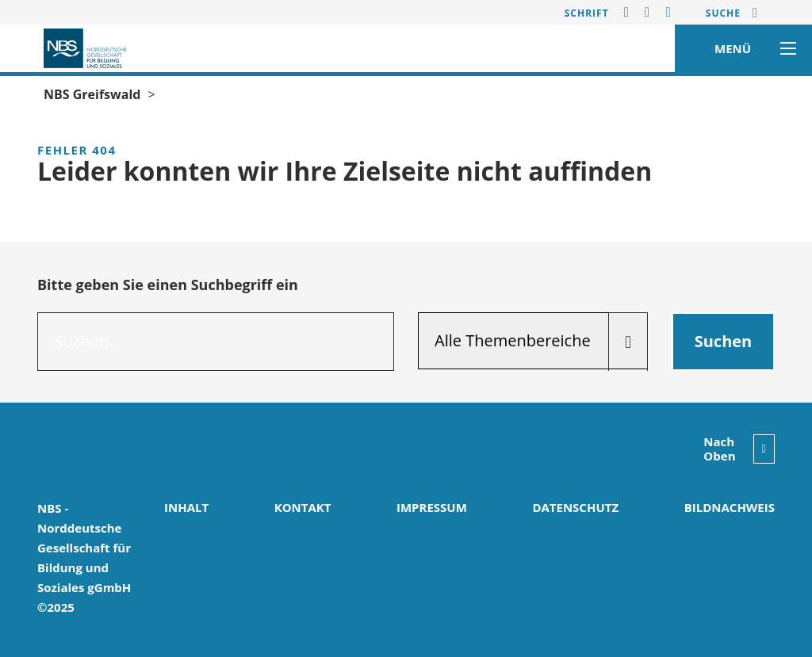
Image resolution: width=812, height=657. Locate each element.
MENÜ (751, 48)
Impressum (432, 507)
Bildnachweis (730, 507)
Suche (723, 13)
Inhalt (186, 507)
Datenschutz (575, 507)
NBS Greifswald (92, 94)
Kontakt (303, 507)
